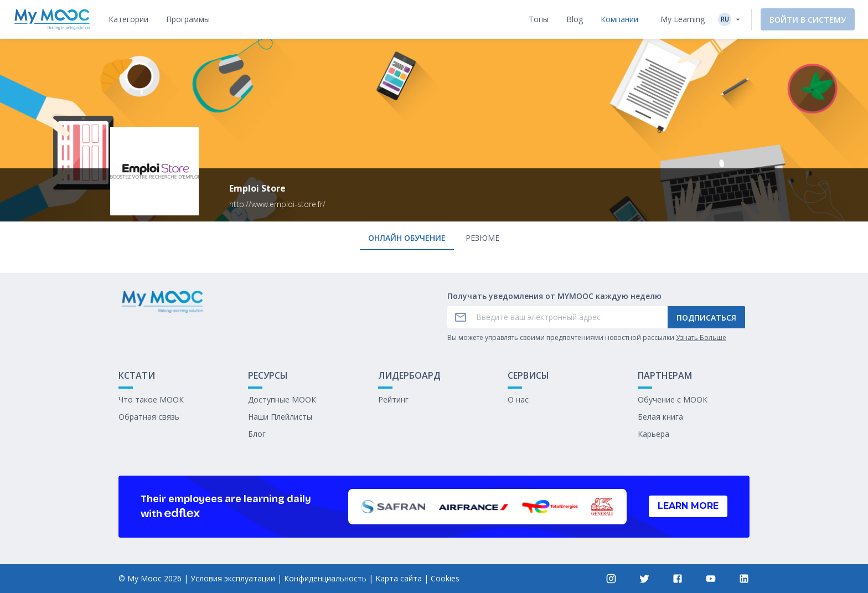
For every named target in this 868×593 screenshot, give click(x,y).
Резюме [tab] (482, 238)
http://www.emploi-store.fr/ (277, 204)
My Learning (683, 19)
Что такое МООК (151, 399)
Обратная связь (149, 417)
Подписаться (706, 318)
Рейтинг (393, 399)
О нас (518, 399)
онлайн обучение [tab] (407, 238)
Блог (257, 434)
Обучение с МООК (673, 399)
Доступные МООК (282, 399)
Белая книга (660, 417)
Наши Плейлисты (280, 417)
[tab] (128, 19)
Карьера (653, 434)
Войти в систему (808, 20)
